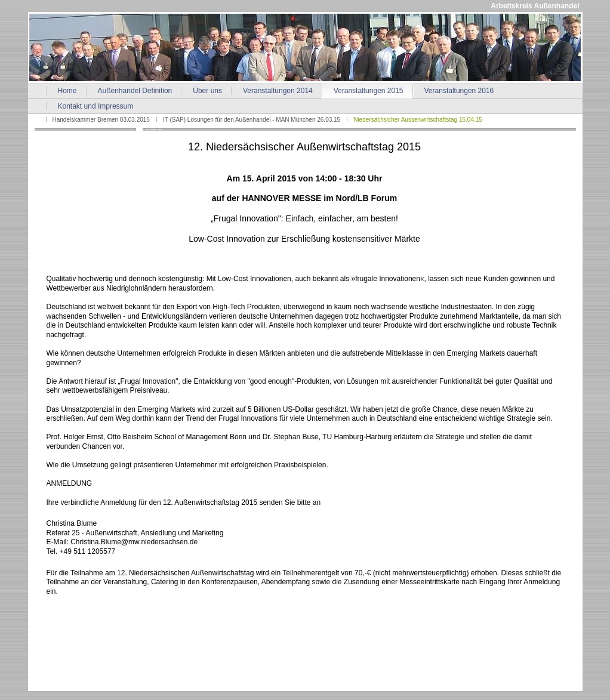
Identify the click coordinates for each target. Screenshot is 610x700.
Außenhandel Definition (135, 91)
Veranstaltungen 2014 (278, 91)
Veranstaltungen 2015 (369, 91)
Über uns (207, 91)
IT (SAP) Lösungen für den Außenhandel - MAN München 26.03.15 (252, 120)
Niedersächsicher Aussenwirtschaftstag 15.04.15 (418, 120)
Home (67, 91)
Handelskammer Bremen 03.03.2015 (101, 120)
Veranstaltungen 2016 (459, 91)
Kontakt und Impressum (96, 106)
